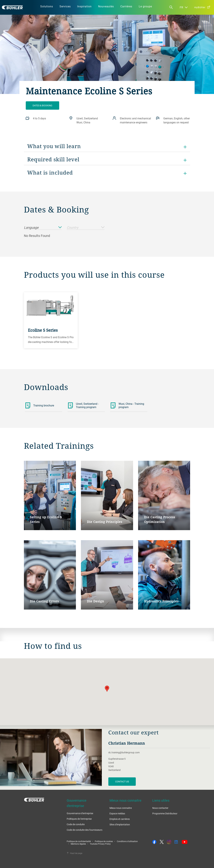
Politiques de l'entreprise (79, 819)
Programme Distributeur (165, 813)
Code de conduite (76, 824)
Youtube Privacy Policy (100, 844)
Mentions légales (78, 844)
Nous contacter (160, 808)
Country (86, 228)
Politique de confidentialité (79, 841)
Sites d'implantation (120, 824)
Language (43, 228)
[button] (107, 689)
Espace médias (117, 813)
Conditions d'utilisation (127, 841)
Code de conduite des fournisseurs (85, 830)
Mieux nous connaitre (121, 808)
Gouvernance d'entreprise (80, 813)
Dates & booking (42, 105)
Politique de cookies (104, 841)
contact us (122, 781)
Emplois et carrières (120, 819)
